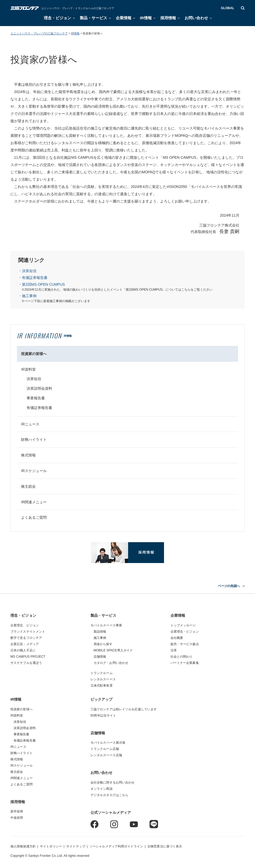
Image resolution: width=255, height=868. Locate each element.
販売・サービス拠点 (185, 644)
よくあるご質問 (34, 517)
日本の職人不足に (23, 650)
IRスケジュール (34, 471)
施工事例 (29, 296)
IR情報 (146, 18)
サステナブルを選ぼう (26, 663)
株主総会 (28, 486)
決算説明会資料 (39, 388)
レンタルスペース (103, 679)
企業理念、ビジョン (25, 625)
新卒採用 (17, 811)
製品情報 (100, 632)
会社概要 (177, 638)
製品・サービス (93, 18)
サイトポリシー (51, 846)
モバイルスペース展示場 (108, 743)
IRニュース (30, 424)
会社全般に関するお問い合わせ (113, 783)
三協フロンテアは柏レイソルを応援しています (124, 709)
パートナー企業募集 (185, 663)
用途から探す (103, 644)
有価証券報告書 (35, 278)
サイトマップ (76, 846)
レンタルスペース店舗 (106, 755)
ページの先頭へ (229, 586)
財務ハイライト (34, 439)
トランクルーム (102, 673)
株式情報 (28, 455)
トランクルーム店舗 (105, 749)
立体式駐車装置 (102, 686)
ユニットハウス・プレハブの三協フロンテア (39, 33)
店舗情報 (100, 657)
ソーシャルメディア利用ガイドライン (116, 846)
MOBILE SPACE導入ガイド (113, 650)
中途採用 (17, 818)
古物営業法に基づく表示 (165, 846)
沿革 (174, 650)
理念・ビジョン (57, 18)
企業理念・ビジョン (185, 632)
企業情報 (124, 18)
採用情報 (168, 18)
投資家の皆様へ (34, 354)
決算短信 (29, 271)
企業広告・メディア (25, 644)
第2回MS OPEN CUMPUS (43, 284)
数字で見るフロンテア (26, 638)
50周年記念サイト (103, 716)
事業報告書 (36, 398)
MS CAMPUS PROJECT (28, 657)
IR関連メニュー (34, 502)
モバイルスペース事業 (106, 625)
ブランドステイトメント (28, 632)
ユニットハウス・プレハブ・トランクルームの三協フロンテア (78, 8)
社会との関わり (182, 657)
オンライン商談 (102, 789)
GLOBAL (227, 8)
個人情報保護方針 (23, 846)
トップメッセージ (183, 625)
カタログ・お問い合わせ (111, 663)
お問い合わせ (196, 18)
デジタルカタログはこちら (109, 795)
